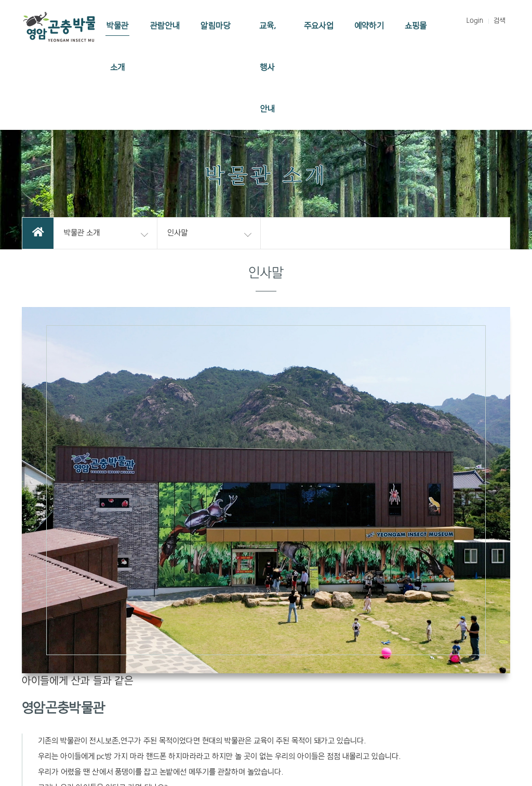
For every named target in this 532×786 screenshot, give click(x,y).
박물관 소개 (117, 47)
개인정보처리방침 (381, 639)
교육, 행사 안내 (268, 68)
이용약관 (328, 639)
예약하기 (369, 26)
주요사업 (319, 26)
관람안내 (165, 26)
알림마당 (216, 26)
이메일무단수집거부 (451, 639)
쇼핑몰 (416, 26)
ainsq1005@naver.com (374, 692)
